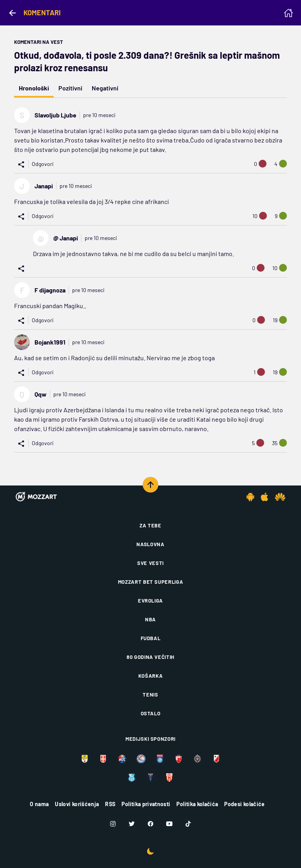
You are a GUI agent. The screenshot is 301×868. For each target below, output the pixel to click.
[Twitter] (132, 824)
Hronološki (34, 88)
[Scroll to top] (150, 485)
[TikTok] (188, 824)
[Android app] (250, 497)
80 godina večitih (150, 657)
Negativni (105, 88)
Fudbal (151, 638)
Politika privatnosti (146, 804)
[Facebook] (150, 824)
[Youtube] (169, 824)
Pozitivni (70, 88)
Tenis (150, 695)
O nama (39, 804)
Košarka (151, 676)
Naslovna (150, 544)
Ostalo (151, 713)
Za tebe (150, 525)
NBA (150, 619)
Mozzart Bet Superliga (151, 582)
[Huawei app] (280, 497)
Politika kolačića (197, 804)
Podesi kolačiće (244, 804)
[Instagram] (113, 824)
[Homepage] (288, 13)
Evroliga (150, 601)
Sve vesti (150, 563)
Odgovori (43, 164)
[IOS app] (265, 497)
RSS (110, 804)
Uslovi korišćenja (77, 804)
